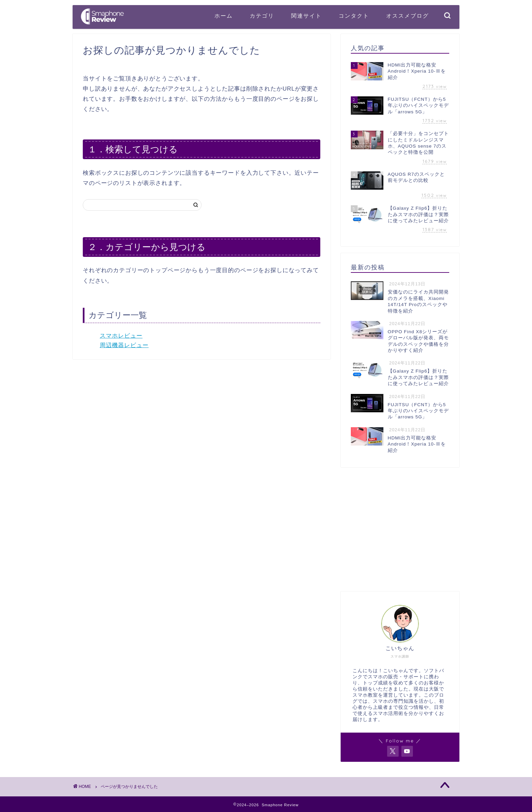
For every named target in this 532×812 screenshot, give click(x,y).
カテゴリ (262, 16)
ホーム (224, 16)
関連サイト (306, 16)
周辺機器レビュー (124, 345)
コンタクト (354, 16)
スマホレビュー (121, 336)
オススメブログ (407, 16)
